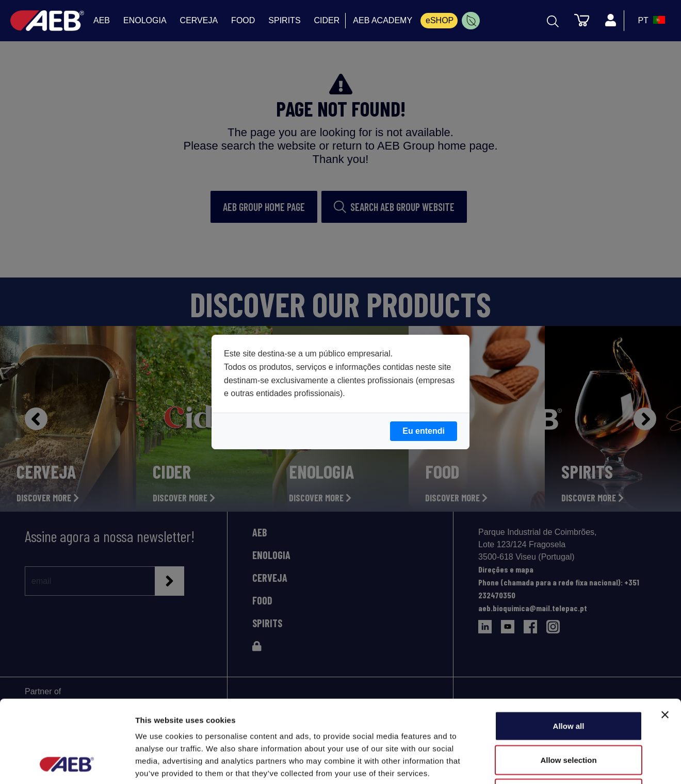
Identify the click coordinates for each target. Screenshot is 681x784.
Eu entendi (424, 431)
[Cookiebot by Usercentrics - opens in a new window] (67, 764)
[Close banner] (665, 638)
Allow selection (568, 683)
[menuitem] (471, 21)
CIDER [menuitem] (327, 20)
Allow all (569, 649)
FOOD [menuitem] (243, 20)
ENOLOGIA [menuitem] (145, 20)
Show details (541, 764)
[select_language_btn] (650, 21)
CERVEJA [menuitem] (199, 20)
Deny (569, 716)
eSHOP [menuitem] (440, 20)
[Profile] (610, 21)
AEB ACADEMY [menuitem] (383, 20)
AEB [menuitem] (102, 20)
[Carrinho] (581, 20)
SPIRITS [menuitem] (284, 20)
